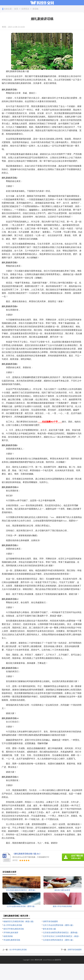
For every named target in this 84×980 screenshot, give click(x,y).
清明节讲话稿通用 (50, 921)
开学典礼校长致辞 (11, 933)
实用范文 (25, 9)
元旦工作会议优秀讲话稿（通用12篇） (59, 925)
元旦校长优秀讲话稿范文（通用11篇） (59, 940)
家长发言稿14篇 (49, 929)
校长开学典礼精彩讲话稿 (14, 929)
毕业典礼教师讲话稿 (12, 940)
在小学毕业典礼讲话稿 (13, 925)
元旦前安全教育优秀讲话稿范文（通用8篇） (61, 933)
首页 (16, 9)
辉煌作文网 (38, 960)
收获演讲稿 (8, 936)
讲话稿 (35, 9)
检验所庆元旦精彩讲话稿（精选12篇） (19, 921)
